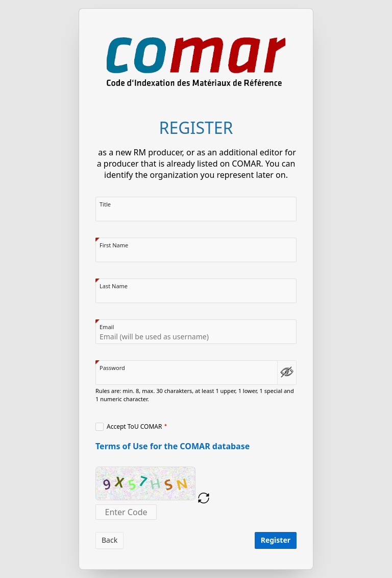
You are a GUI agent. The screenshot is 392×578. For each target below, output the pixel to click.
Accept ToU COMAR (134, 427)
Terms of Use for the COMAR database (173, 446)
